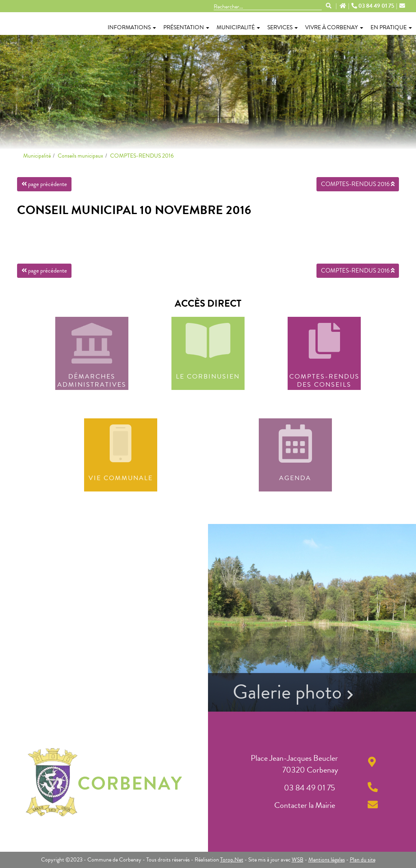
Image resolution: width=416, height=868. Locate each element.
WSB (298, 860)
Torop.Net (232, 860)
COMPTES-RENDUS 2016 (142, 156)
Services (283, 27)
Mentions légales (327, 860)
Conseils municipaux (80, 156)
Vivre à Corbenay (334, 27)
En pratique (391, 27)
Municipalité (238, 27)
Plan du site (363, 860)
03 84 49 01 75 (373, 6)
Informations (132, 27)
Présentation (186, 27)
